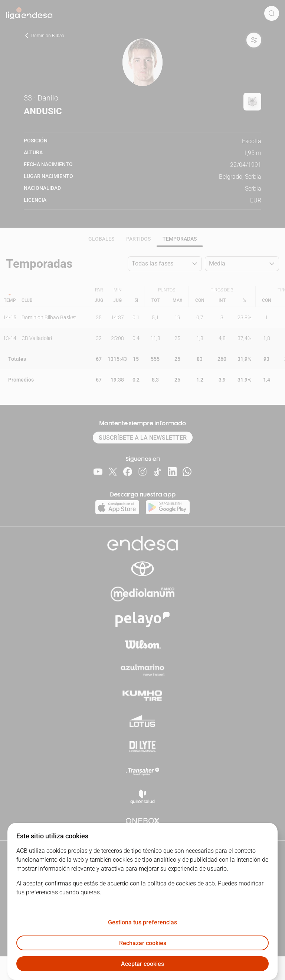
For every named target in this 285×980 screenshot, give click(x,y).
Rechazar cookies (143, 943)
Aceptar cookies (142, 964)
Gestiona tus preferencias (142, 922)
